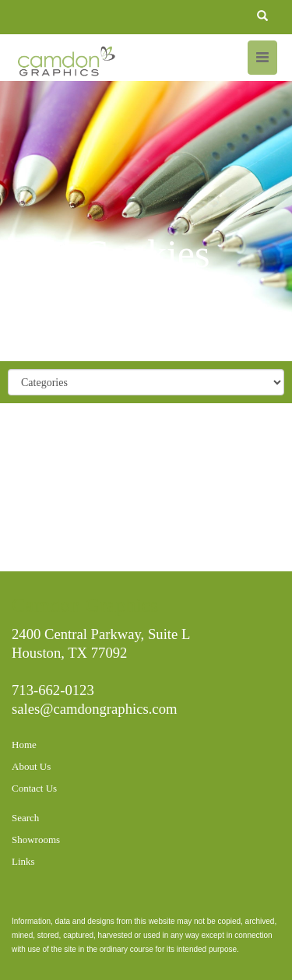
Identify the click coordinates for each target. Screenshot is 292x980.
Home (24, 745)
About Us (31, 766)
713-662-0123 (53, 690)
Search (25, 818)
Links (23, 861)
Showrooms (36, 839)
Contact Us (34, 788)
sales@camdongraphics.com (95, 709)
